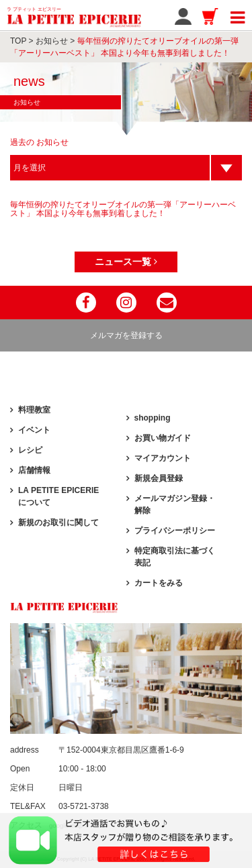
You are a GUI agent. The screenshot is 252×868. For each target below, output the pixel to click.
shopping (153, 418)
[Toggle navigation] (238, 15)
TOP (18, 41)
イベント (34, 430)
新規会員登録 (159, 478)
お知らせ (52, 41)
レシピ (30, 450)
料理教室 (34, 410)
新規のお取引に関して (58, 523)
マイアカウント (163, 458)
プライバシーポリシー (175, 531)
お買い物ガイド (163, 438)
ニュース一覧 (126, 262)
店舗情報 (34, 470)
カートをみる (159, 583)
